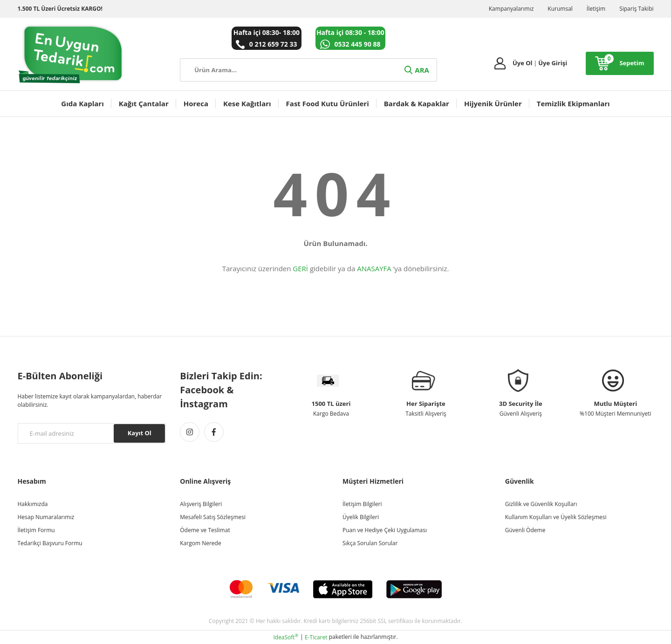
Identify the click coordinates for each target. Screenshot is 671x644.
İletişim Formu (36, 530)
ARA (416, 70)
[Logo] (72, 54)
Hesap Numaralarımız (46, 517)
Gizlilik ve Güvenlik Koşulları (541, 504)
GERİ (300, 268)
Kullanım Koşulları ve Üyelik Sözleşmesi (556, 517)
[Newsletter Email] (92, 433)
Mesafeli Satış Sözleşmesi (213, 517)
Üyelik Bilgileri (361, 517)
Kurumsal (560, 9)
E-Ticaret (316, 637)
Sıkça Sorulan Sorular (370, 543)
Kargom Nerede (200, 543)
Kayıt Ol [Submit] (140, 433)
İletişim (596, 9)
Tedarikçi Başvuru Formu (50, 543)
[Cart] (620, 63)
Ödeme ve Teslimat (205, 530)
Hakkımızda (33, 504)
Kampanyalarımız (511, 9)
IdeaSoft (286, 637)
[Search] (308, 70)
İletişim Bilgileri (362, 504)
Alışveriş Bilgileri (201, 504)
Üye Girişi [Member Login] (553, 63)
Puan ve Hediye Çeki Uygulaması (385, 530)
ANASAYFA (374, 268)
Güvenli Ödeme (525, 530)
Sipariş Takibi (636, 9)
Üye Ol (523, 63)
